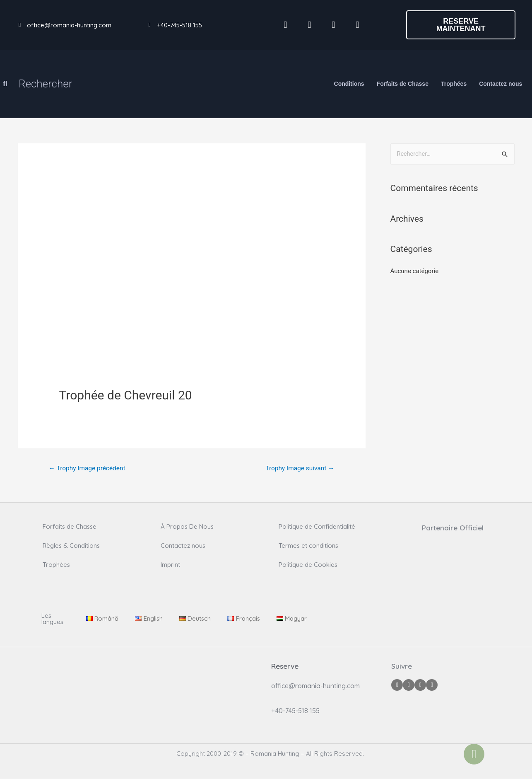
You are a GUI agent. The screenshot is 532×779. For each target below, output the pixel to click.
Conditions (349, 84)
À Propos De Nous (187, 527)
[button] (461, 25)
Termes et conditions (308, 546)
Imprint (170, 565)
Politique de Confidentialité (317, 527)
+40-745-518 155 (179, 25)
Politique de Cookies (308, 565)
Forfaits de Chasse (403, 84)
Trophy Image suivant (298, 468)
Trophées (454, 84)
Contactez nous (501, 84)
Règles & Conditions (71, 546)
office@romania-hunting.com (69, 25)
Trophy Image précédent (89, 468)
